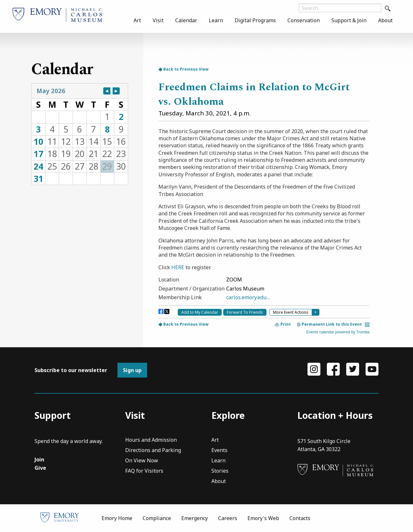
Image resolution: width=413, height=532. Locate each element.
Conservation (304, 20)
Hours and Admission (151, 440)
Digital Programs (255, 20)
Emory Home (117, 518)
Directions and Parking (153, 451)
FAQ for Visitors (144, 471)
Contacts (300, 518)
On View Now (142, 461)
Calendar (186, 20)
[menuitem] (137, 20)
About (385, 20)
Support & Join (349, 20)
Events (219, 451)
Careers (228, 518)
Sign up (132, 370)
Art (137, 20)
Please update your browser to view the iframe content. (80, 134)
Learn (216, 20)
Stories (220, 471)
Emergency (195, 518)
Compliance (157, 518)
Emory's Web (263, 518)
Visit (158, 20)
